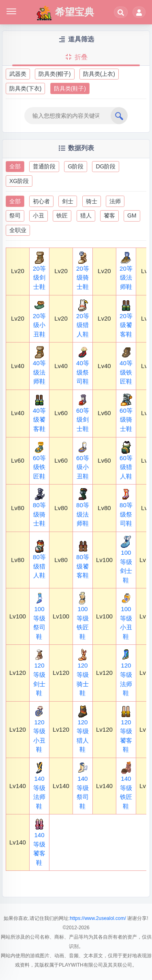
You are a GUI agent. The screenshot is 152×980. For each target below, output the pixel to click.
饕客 (109, 215)
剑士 (68, 201)
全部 (15, 166)
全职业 (18, 230)
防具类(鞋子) (70, 88)
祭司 (15, 215)
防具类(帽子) (55, 74)
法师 (115, 201)
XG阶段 (19, 181)
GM (132, 215)
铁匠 (62, 215)
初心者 (41, 201)
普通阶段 (44, 166)
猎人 (86, 215)
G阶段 (76, 166)
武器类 (18, 74)
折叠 (76, 57)
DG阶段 (106, 166)
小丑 (39, 215)
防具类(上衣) (99, 74)
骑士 (92, 201)
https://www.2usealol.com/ (98, 918)
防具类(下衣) (25, 88)
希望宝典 (65, 13)
